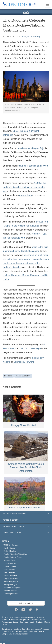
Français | (10, 563)
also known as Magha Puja (31, 148)
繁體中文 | (11, 545)
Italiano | (9, 572)
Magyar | (11, 578)
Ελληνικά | (10, 566)
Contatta (39, 622)
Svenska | (10, 594)
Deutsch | (10, 560)
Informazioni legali (27, 622)
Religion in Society (31, 37)
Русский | (10, 591)
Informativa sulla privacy (20, 620)
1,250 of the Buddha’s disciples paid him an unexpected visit (24, 187)
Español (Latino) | (13, 557)
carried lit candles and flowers (34, 166)
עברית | (9, 569)
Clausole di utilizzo (38, 620)
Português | (12, 588)
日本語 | (10, 575)
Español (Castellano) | (15, 554)
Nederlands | (11, 582)
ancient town (26, 195)
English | (10, 551)
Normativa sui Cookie (10, 622)
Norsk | (10, 585)
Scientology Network (24, 362)
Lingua (5, 541)
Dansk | (9, 548)
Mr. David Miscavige (31, 348)
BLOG (26, 12)
